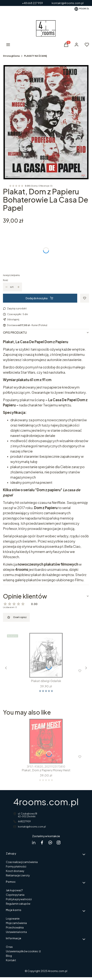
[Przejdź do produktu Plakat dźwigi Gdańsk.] (46, 655)
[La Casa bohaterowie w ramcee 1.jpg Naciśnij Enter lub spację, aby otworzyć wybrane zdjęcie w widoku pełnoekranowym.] (46, 122)
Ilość (6, 280)
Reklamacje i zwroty (18, 875)
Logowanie (13, 918)
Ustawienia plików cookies (22, 951)
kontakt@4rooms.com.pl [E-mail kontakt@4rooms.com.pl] (32, 827)
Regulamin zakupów (18, 904)
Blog (9, 956)
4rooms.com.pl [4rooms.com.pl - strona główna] (46, 802)
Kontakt (11, 960)
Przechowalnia (15, 927)
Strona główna (11, 56)
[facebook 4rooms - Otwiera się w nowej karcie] (42, 842)
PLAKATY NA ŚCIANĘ (35, 56)
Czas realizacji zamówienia (22, 862)
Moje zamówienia (16, 923)
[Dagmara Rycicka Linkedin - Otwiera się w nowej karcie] (34, 842)
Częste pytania (15, 895)
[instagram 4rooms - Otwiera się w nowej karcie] (59, 842)
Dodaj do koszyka (39, 298)
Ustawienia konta (16, 932)
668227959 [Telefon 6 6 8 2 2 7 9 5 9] (24, 821)
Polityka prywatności (19, 899)
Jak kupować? (14, 890)
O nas (9, 947)
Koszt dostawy (15, 871)
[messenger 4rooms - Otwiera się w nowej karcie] (50, 842)
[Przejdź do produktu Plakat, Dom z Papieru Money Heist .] (46, 741)
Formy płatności (16, 866)
